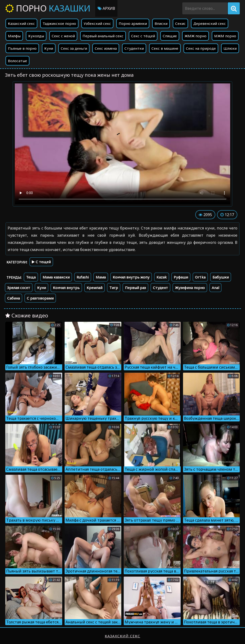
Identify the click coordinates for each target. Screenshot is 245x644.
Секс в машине (165, 48)
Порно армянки (133, 23)
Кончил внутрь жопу (131, 277)
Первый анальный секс (103, 36)
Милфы (14, 36)
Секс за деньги (74, 48)
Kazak (162, 277)
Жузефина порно (190, 288)
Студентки (134, 48)
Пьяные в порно (22, 48)
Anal (215, 288)
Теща (31, 277)
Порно (48, 8)
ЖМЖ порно (195, 36)
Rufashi (83, 277)
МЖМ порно (225, 36)
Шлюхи (230, 48)
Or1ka (200, 277)
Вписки (161, 23)
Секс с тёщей (143, 36)
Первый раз (135, 288)
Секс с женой (63, 36)
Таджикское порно (59, 23)
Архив (106, 8)
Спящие (170, 36)
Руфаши (181, 277)
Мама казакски (56, 277)
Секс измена (106, 48)
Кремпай (95, 288)
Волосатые (17, 61)
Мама (101, 277)
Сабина (14, 298)
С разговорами (40, 298)
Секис (180, 23)
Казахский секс (21, 23)
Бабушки (221, 277)
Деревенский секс (210, 23)
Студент (160, 288)
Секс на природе (201, 48)
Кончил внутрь (66, 288)
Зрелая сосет (19, 288)
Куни (49, 48)
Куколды (36, 36)
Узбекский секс (97, 23)
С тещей (41, 262)
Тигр (114, 288)
